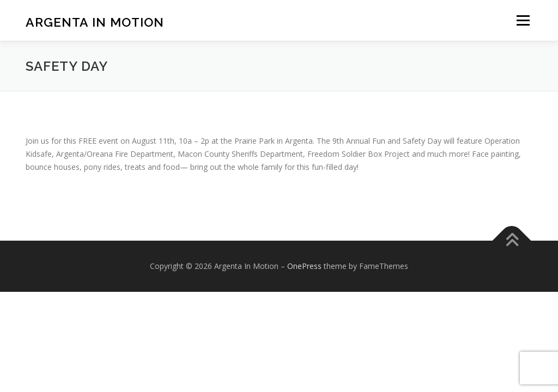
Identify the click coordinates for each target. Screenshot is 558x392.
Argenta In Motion (95, 22)
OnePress (304, 266)
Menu (523, 20)
